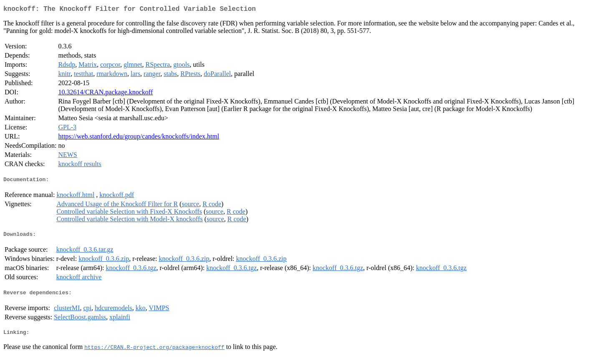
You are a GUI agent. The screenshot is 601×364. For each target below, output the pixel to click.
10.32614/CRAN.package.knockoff (105, 94)
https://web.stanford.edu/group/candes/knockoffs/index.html (139, 138)
